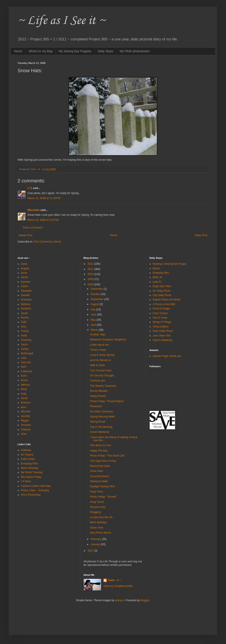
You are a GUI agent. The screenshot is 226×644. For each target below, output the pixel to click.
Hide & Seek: (98, 365)
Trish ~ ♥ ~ (114, 580)
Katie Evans (28, 459)
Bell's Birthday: (99, 522)
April (94, 325)
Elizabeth (26, 291)
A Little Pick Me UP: (101, 517)
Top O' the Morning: (101, 427)
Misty (24, 389)
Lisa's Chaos (160, 313)
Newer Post (25, 235)
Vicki (24, 434)
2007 (91, 551)
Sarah (24, 398)
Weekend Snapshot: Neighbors (108, 340)
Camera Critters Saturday (36, 486)
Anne (24, 273)
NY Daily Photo (162, 291)
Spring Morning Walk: (102, 417)
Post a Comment (33, 228)
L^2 (30, 188)
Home (18, 51)
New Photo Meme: (101, 533)
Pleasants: (96, 406)
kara (23, 407)
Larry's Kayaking (162, 340)
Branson (26, 403)
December (97, 289)
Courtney (26, 340)
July (93, 309)
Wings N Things (162, 322)
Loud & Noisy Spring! (102, 355)
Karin (24, 376)
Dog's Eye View (162, 286)
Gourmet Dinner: (100, 476)
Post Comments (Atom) (47, 242)
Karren (25, 318)
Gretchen (26, 300)
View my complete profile (118, 586)
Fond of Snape (161, 309)
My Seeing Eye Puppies (75, 51)
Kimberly (26, 309)
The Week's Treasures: (103, 386)
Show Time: (97, 528)
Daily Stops (106, 51)
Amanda (26, 425)
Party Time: (97, 492)
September (97, 299)
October (96, 294)
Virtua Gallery (161, 327)
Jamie (24, 277)
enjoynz (120, 600)
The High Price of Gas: (103, 461)
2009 (91, 279)
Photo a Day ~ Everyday (35, 490)
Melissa (25, 385)
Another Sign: (98, 335)
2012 (91, 264)
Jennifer (26, 416)
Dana (24, 264)
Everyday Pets (29, 464)
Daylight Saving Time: (103, 486)
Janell (24, 313)
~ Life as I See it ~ (61, 21)
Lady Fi (157, 282)
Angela (25, 268)
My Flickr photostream (135, 51)
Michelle (26, 412)
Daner (156, 268)
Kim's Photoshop (31, 495)
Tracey (25, 331)
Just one (26, 362)
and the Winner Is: (101, 360)
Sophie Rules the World (167, 300)
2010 (91, 274)
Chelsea (26, 430)
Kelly (24, 394)
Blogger (145, 600)
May (93, 320)
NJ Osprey (27, 455)
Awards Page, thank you (167, 356)
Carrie (24, 286)
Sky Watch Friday (31, 477)
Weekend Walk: (99, 481)
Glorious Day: (98, 507)
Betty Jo (157, 277)
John (24, 358)
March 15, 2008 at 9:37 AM (43, 220)
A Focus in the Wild (164, 304)
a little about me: (100, 345)
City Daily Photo (162, 295)
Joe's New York (162, 336)
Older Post (201, 235)
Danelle (25, 295)
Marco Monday (30, 468)
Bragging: (96, 512)
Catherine (27, 371)
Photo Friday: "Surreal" (103, 497)
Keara (24, 380)
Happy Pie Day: (99, 451)
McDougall (27, 353)
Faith (24, 322)
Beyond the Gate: (100, 466)
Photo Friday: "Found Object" (107, 401)
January (96, 544)
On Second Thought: (102, 376)
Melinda (25, 304)
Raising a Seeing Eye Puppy (169, 264)
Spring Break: (98, 422)
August (95, 304)
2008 (91, 284)
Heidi (24, 336)
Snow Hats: (97, 471)
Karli (23, 367)
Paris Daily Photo (163, 331)
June (94, 315)
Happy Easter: (98, 396)
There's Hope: (98, 350)
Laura (24, 344)
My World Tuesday (32, 472)
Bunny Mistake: (99, 391)
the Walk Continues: (102, 412)
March (95, 330)
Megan (25, 421)
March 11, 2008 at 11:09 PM (44, 198)
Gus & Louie (160, 318)
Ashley (25, 349)
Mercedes (33, 210)
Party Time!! (97, 502)
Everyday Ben (161, 273)
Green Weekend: (100, 432)
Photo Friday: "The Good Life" (107, 456)
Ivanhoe (26, 282)
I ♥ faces (26, 481)
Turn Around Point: (101, 371)
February (96, 539)
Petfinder (26, 450)
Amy (23, 327)
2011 (91, 269)
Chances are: (98, 381)
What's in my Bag (40, 51)
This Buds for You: (101, 445)
